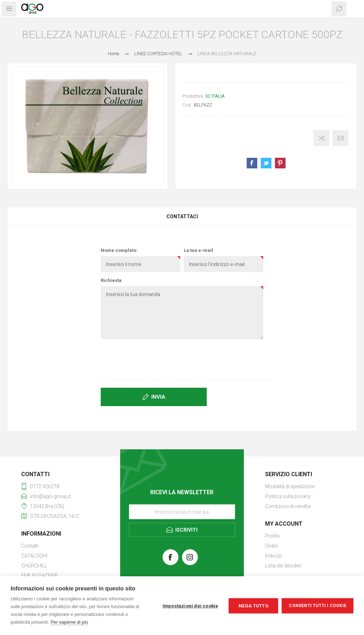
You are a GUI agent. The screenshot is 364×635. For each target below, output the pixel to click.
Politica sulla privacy (288, 496)
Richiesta (111, 280)
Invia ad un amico (340, 138)
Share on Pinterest (280, 163)
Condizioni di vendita (288, 506)
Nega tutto (254, 606)
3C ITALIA (215, 96)
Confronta (321, 138)
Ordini (272, 546)
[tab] (182, 217)
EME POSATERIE (40, 576)
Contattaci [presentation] (182, 217)
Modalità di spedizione (290, 486)
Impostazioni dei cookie (190, 606)
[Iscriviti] (182, 512)
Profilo (272, 536)
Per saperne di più (69, 622)
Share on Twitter (266, 163)
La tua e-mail (198, 250)
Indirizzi (273, 556)
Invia (158, 397)
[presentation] (182, 358)
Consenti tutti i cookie (318, 606)
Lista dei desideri (283, 566)
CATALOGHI (34, 556)
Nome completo (119, 250)
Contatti (30, 546)
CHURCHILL (34, 566)
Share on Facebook (252, 163)
